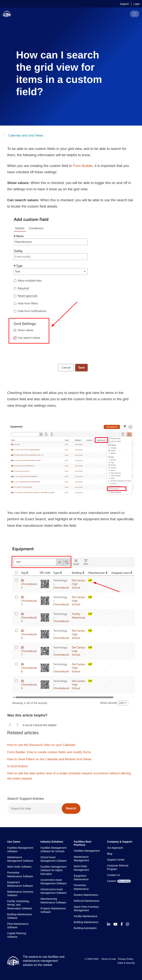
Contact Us (113, 875)
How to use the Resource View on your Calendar (41, 745)
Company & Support (120, 842)
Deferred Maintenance (87, 901)
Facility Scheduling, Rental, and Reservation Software (20, 905)
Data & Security (126, 963)
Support (124, 4)
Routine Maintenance (86, 895)
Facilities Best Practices (82, 843)
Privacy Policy (126, 959)
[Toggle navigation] (135, 14)
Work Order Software (19, 867)
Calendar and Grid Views (25, 135)
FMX (96, 959)
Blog (110, 854)
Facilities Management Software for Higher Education (53, 870)
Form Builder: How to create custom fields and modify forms (49, 752)
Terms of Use (109, 959)
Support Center (116, 860)
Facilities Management (87, 851)
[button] (10, 725)
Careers (119, 881)
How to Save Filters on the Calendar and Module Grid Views (49, 759)
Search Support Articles (26, 799)
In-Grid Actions (18, 766)
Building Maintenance (86, 922)
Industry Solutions (52, 842)
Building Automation (85, 928)
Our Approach (115, 848)
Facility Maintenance (86, 916)
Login (137, 4)
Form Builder (83, 166)
